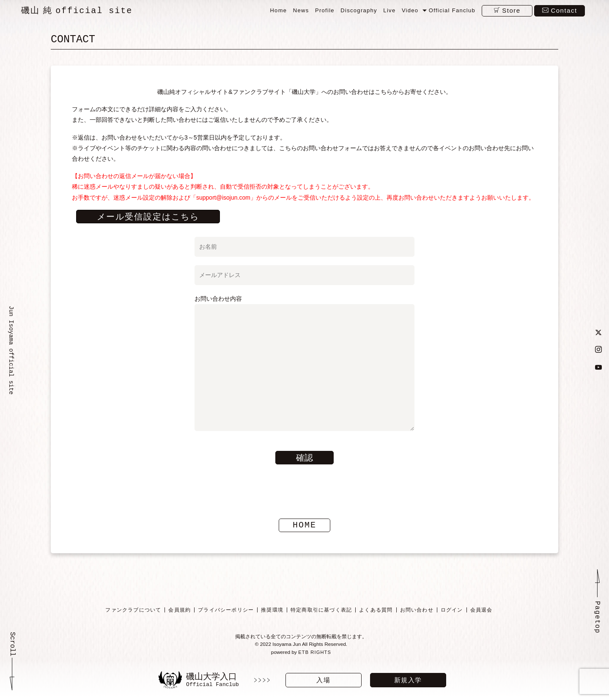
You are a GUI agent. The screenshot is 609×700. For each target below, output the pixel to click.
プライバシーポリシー (226, 610)
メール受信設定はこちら (148, 217)
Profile (325, 10)
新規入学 (408, 680)
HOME (304, 526)
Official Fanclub (452, 10)
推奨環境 (272, 610)
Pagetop (597, 618)
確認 (304, 458)
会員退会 (481, 610)
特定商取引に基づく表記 (321, 610)
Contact (564, 10)
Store (511, 10)
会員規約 (180, 610)
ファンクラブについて (133, 610)
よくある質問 (376, 610)
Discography (359, 10)
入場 (323, 680)
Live (389, 10)
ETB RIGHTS (315, 653)
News (301, 10)
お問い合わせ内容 (304, 364)
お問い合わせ (416, 610)
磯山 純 (77, 11)
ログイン (452, 610)
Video (410, 10)
